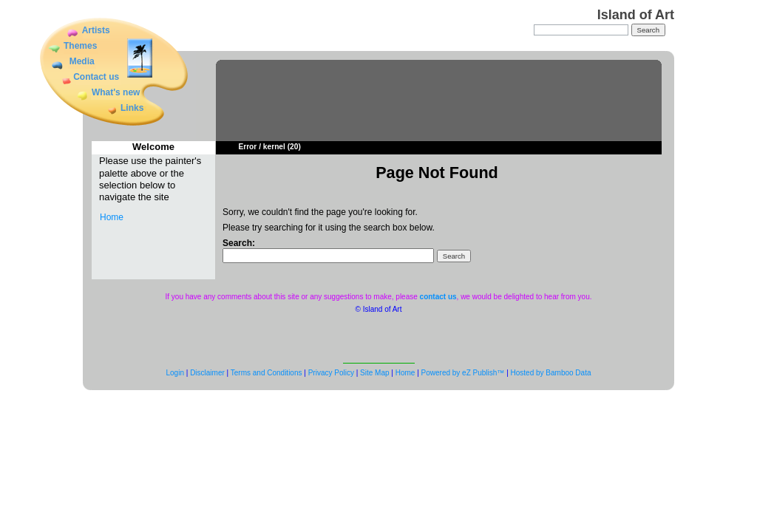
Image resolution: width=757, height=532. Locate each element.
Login (175, 373)
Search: (239, 243)
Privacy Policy (331, 373)
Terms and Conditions (267, 373)
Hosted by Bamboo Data (551, 373)
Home (112, 217)
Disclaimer (207, 373)
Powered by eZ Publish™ (463, 373)
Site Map (374, 373)
